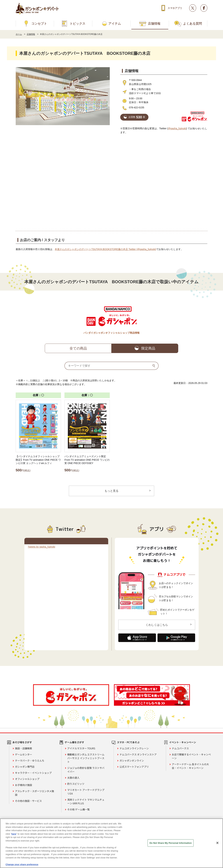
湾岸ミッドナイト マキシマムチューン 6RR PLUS (86, 801)
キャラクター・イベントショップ (33, 773)
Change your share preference (22, 864)
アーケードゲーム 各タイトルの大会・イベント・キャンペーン (190, 766)
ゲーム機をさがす (74, 742)
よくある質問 (193, 24)
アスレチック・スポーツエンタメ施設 (34, 793)
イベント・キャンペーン (183, 742)
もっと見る (111, 491)
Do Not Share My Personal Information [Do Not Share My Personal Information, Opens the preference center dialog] (171, 843)
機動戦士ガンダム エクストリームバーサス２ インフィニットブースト (86, 758)
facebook (204, 8)
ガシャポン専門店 (25, 767)
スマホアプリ (175, 8)
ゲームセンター (24, 754)
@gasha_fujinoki (177, 128)
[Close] (217, 843)
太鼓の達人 (73, 778)
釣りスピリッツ (76, 784)
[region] (111, 843)
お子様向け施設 (24, 785)
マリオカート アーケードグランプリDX (86, 792)
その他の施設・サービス (28, 801)
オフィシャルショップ (27, 779)
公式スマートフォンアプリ (134, 767)
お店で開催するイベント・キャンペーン (191, 756)
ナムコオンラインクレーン (134, 748)
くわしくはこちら (157, 625)
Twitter (193, 8)
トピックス (78, 24)
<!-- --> (111, 182)
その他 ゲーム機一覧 (78, 809)
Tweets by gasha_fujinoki (41, 547)
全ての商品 (78, 348)
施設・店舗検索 (24, 748)
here (14, 834)
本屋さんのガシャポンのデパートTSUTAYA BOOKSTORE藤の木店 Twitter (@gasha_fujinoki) (105, 249)
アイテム (115, 24)
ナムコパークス (180, 748)
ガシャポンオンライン (132, 761)
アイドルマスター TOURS (81, 748)
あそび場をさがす (22, 742)
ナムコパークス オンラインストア (138, 754)
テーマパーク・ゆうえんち (30, 761)
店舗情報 (154, 24)
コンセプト (39, 24)
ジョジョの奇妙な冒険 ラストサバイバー (86, 770)
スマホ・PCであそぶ (128, 742)
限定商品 (148, 348)
